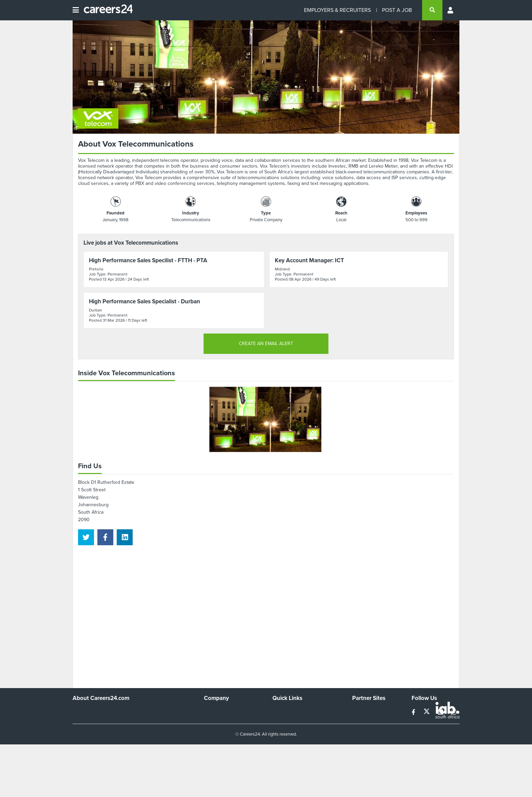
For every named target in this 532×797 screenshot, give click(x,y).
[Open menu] (76, 10)
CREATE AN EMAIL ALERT (266, 344)
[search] (432, 10)
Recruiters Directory (294, 711)
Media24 (361, 739)
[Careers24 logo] (106, 10)
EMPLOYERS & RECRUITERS (337, 10)
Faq (276, 757)
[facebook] (105, 537)
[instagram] (454, 712)
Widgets (281, 739)
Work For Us (217, 711)
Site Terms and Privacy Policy (303, 730)
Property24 (364, 730)
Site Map (281, 720)
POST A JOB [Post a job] (397, 10)
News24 (361, 720)
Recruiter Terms (289, 748)
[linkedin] (125, 537)
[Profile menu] (451, 10)
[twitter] (86, 537)
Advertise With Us (223, 720)
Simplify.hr (363, 711)
